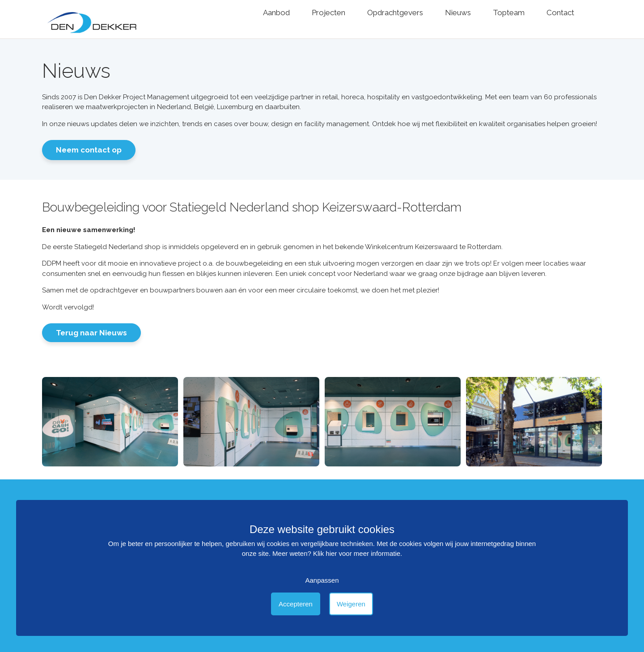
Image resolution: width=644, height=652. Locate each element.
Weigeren (351, 604)
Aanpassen (322, 580)
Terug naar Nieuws (91, 333)
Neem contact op (89, 150)
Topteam (509, 13)
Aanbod (276, 13)
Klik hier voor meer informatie (357, 553)
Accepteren (296, 604)
